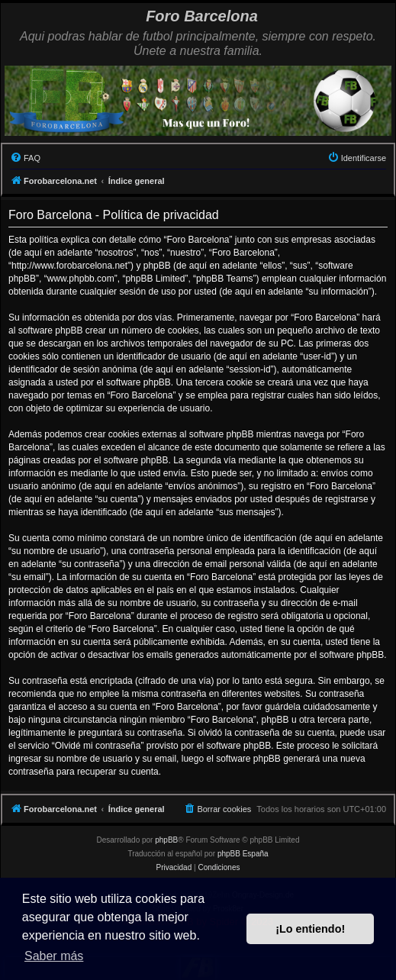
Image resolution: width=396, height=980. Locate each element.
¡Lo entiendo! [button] (310, 929)
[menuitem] (25, 158)
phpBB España (243, 854)
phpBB (166, 840)
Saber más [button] (54, 956)
